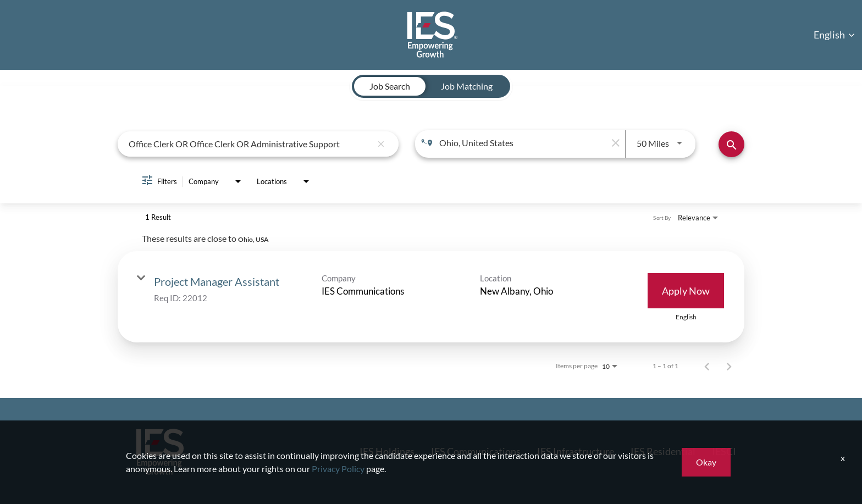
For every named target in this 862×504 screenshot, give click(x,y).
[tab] (390, 86)
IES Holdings (387, 451)
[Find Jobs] (731, 144)
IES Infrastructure (576, 451)
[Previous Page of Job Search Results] (707, 365)
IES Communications (476, 451)
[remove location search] (614, 142)
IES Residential (663, 451)
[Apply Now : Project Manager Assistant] (686, 290)
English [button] (834, 34)
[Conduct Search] (731, 144)
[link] (431, 296)
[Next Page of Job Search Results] (729, 365)
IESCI (724, 451)
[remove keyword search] (381, 143)
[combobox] (250, 143)
